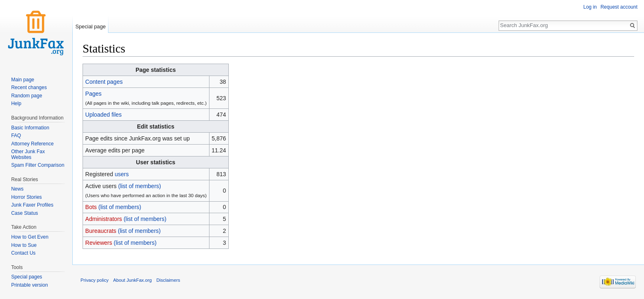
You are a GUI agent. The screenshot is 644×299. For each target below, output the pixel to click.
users (122, 174)
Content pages (104, 82)
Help (16, 103)
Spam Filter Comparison (38, 165)
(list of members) (140, 186)
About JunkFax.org (133, 280)
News (17, 189)
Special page (90, 26)
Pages (94, 94)
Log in (590, 7)
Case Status (24, 213)
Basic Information (30, 128)
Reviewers (99, 243)
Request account (619, 7)
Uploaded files (104, 115)
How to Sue (24, 245)
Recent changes (29, 87)
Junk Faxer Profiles (32, 205)
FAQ (16, 136)
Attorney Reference (32, 144)
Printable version (29, 285)
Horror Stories (26, 197)
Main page (23, 80)
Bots (91, 207)
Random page (26, 96)
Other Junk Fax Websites (28, 154)
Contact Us (23, 253)
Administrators (104, 219)
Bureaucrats (101, 231)
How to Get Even (30, 237)
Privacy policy (94, 280)
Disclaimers (168, 280)
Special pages (26, 277)
